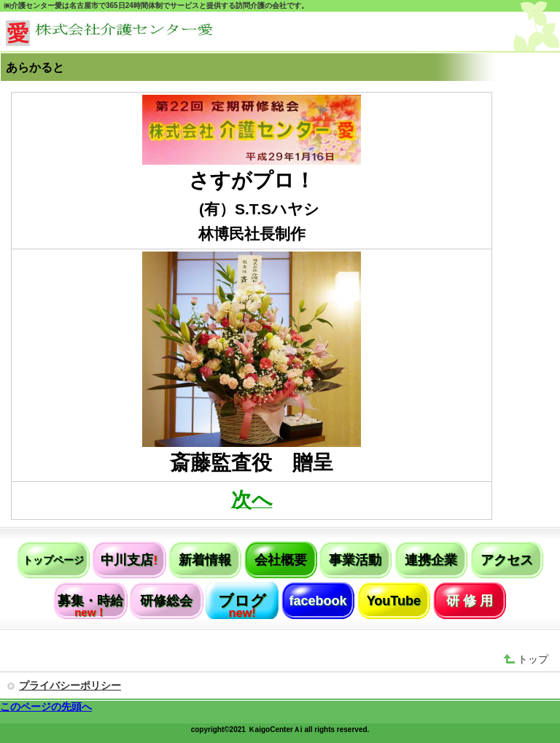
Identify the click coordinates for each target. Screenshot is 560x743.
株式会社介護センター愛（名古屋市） (115, 33)
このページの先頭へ (46, 707)
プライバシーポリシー (70, 685)
